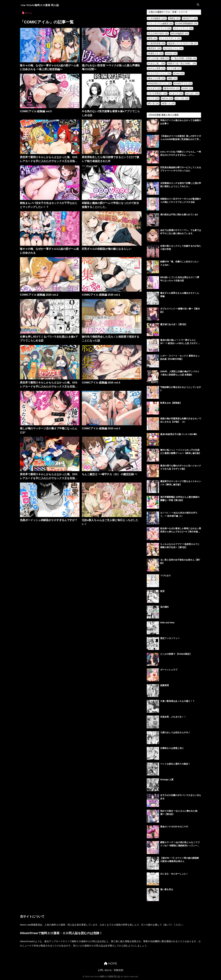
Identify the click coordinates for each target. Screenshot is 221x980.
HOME (110, 963)
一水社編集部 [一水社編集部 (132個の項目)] (157, 18)
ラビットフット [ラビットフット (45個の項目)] (184, 28)
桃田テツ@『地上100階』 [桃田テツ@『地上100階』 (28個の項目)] (182, 63)
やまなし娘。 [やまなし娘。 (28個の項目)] (157, 63)
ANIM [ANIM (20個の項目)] (188, 88)
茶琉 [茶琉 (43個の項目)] (153, 38)
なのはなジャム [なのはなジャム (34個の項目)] (174, 48)
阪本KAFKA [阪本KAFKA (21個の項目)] (172, 88)
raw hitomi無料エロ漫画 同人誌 (42, 5)
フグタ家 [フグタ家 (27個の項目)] (175, 68)
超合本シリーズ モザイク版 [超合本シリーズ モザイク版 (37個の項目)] (183, 43)
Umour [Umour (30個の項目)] (172, 53)
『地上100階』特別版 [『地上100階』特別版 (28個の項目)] (184, 58)
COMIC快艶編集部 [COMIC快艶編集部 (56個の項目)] (187, 23)
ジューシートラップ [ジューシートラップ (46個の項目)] (160, 28)
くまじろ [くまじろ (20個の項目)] (177, 93)
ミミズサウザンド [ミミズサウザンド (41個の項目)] (171, 38)
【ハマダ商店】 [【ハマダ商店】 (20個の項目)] (158, 93)
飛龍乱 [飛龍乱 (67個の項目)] (175, 18)
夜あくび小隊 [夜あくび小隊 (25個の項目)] (157, 78)
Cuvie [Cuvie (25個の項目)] (179, 73)
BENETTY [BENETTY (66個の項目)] (190, 18)
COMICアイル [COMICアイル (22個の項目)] (183, 83)
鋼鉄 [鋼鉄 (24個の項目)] (173, 78)
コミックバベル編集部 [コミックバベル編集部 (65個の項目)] (161, 23)
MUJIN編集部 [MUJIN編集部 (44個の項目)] (180, 33)
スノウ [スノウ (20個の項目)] (154, 98)
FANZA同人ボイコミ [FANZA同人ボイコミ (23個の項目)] (160, 83)
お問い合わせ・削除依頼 (111, 970)
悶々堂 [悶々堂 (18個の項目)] (154, 103)
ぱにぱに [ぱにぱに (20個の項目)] (193, 93)
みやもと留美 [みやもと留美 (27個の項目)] (157, 68)
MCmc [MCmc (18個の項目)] (168, 98)
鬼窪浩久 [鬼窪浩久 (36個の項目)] (155, 48)
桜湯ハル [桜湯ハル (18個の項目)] (169, 103)
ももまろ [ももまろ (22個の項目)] (155, 88)
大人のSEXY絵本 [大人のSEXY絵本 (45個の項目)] (158, 33)
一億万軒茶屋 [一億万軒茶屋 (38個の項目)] (157, 43)
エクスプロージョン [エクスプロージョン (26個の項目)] (160, 73)
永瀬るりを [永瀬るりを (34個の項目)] (156, 53)
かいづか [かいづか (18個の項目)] (182, 98)
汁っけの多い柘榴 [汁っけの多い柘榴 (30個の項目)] (159, 58)
